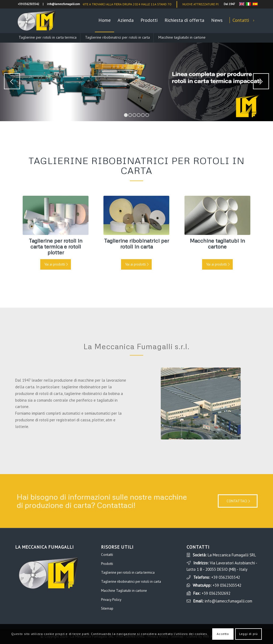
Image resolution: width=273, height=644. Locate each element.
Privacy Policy (111, 600)
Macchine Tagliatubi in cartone (124, 591)
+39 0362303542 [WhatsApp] (227, 585)
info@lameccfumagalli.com (228, 601)
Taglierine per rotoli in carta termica (48, 37)
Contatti (107, 555)
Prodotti (107, 564)
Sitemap (107, 608)
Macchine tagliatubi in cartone (182, 37)
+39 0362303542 (226, 577)
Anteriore (12, 81)
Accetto (223, 634)
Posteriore (261, 81)
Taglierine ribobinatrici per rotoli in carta (117, 37)
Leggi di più (248, 634)
